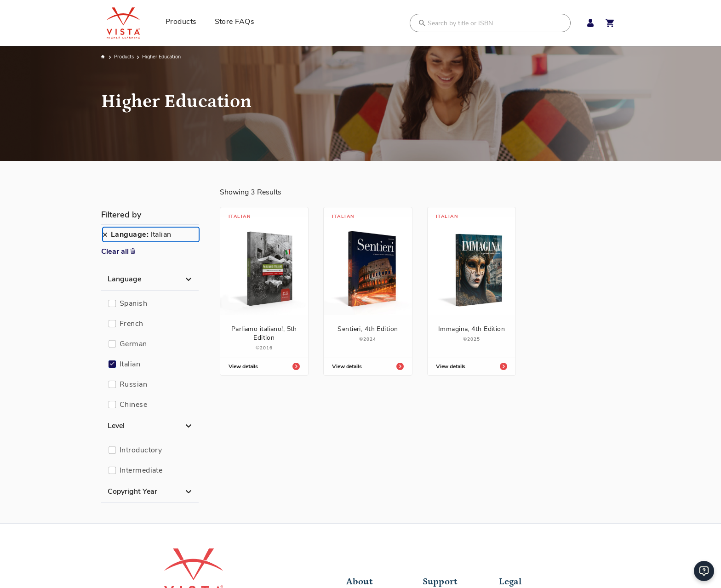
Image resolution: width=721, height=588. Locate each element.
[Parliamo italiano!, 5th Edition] (264, 291)
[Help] (704, 571)
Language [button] (124, 279)
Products (125, 57)
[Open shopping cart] (610, 23)
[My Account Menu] (588, 23)
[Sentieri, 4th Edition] (368, 287)
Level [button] (116, 426)
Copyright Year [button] (132, 491)
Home (103, 57)
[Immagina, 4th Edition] (472, 287)
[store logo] (133, 23)
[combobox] (490, 23)
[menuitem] (184, 23)
